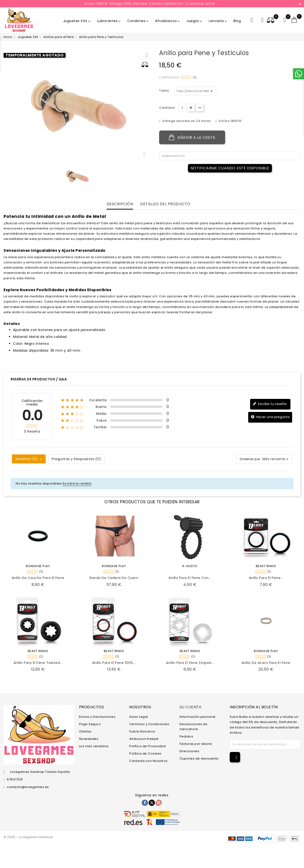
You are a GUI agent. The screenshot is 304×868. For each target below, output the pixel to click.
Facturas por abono (196, 744)
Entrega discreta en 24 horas (186, 121)
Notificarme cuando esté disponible (230, 168)
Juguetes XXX (77, 21)
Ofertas (85, 731)
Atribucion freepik (144, 739)
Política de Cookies (145, 754)
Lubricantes (109, 21)
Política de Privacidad (147, 746)
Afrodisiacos (168, 21)
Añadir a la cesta (192, 137)
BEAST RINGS (266, 566)
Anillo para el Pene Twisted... (38, 663)
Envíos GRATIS (230, 121)
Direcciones (190, 751)
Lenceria (218, 21)
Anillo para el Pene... (266, 578)
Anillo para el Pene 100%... (114, 663)
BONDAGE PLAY (38, 566)
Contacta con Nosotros (148, 761)
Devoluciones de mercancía (194, 727)
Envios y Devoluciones (97, 717)
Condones (138, 21)
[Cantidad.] (182, 108)
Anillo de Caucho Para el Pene (38, 578)
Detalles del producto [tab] (165, 204)
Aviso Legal (139, 717)
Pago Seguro (90, 724)
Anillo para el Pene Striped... (190, 663)
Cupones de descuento (199, 758)
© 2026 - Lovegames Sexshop (28, 837)
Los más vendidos (94, 746)
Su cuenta (191, 707)
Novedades (89, 739)
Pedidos (186, 736)
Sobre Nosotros (142, 731)
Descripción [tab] (120, 204)
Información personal (197, 717)
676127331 (15, 779)
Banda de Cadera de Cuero (114, 578)
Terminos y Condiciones (149, 724)
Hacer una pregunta (270, 417)
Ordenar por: (250, 459)
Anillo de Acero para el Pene (266, 663)
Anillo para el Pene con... (190, 578)
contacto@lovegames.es (28, 787)
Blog (237, 21)
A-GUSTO (190, 566)
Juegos (195, 21)
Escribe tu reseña (270, 404)
